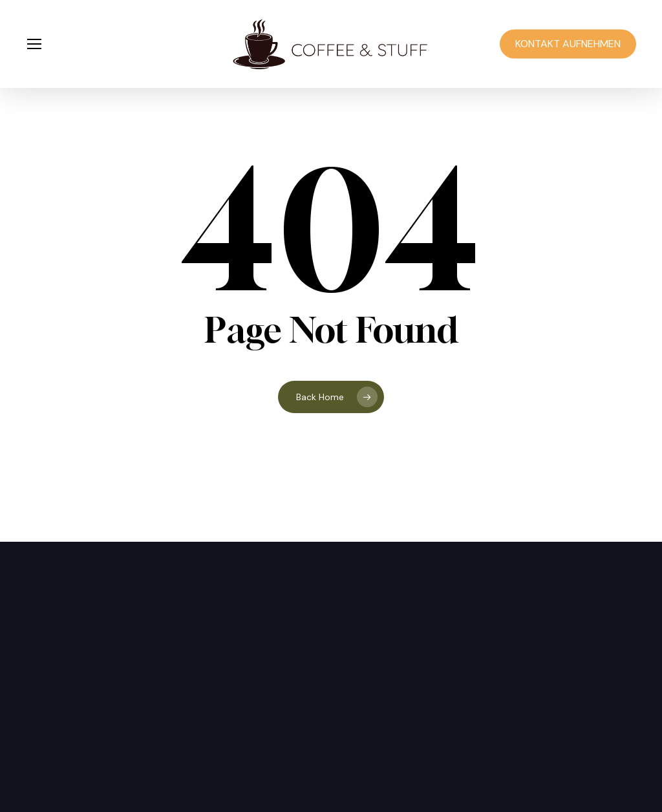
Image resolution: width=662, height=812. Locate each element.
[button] (34, 44)
